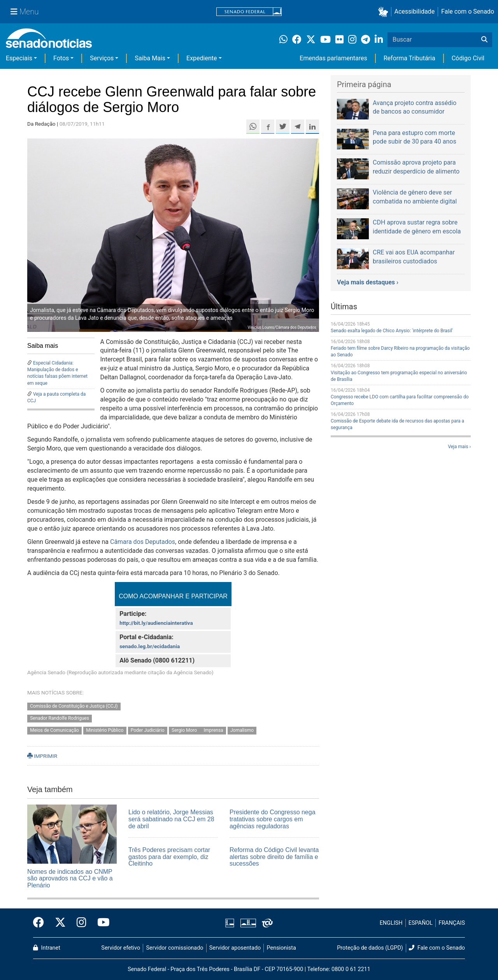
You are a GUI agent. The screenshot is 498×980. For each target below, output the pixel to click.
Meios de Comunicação (54, 730)
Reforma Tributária (409, 58)
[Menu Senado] (25, 12)
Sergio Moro (185, 730)
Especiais (19, 58)
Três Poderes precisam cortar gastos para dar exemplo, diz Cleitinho (169, 857)
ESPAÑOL (421, 923)
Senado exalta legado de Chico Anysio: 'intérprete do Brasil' (392, 331)
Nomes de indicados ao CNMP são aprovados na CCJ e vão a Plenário (70, 878)
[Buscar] (484, 40)
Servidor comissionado (175, 948)
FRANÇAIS (452, 923)
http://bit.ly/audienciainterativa (156, 623)
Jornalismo (242, 730)
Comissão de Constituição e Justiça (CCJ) (74, 707)
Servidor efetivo (121, 948)
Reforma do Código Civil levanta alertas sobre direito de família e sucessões (274, 857)
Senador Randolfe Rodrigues (60, 719)
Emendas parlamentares (333, 58)
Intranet (47, 948)
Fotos (61, 58)
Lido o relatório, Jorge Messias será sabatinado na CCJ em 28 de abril (171, 819)
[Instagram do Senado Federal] (82, 923)
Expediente (202, 58)
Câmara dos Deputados (143, 542)
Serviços (102, 58)
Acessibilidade (415, 11)
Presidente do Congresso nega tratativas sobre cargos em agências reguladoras (273, 819)
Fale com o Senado (468, 11)
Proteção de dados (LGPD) (370, 948)
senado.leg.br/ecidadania (150, 646)
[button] (385, 12)
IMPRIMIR (42, 756)
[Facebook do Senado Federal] (41, 923)
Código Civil (468, 58)
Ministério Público (105, 730)
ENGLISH (391, 923)
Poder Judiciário (148, 730)
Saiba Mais (150, 58)
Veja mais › (459, 447)
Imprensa (213, 730)
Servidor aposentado (235, 948)
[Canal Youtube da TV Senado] (101, 923)
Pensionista (281, 948)
